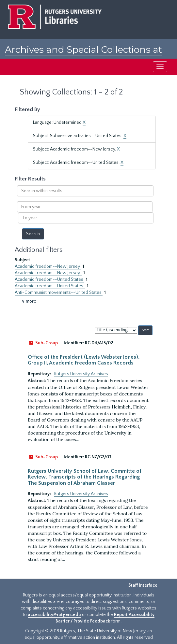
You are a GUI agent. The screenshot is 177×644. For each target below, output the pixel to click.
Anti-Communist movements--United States (59, 293)
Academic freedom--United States (49, 279)
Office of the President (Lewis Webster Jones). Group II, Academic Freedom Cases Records (84, 360)
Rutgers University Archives (81, 374)
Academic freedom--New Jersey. (48, 273)
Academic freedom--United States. (50, 286)
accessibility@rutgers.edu (54, 615)
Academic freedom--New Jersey (48, 266)
